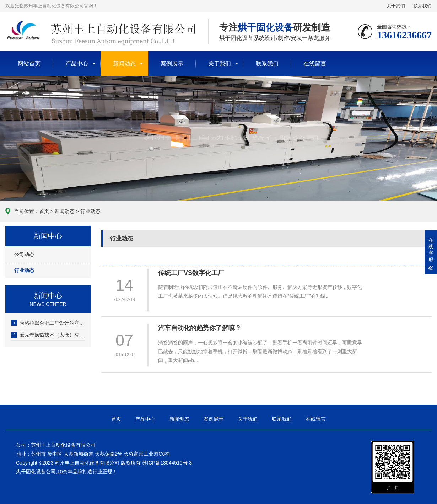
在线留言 (315, 63)
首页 (44, 211)
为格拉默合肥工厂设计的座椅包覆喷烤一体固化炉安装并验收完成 (48, 323)
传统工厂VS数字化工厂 (191, 273)
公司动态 (24, 254)
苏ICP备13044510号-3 (167, 463)
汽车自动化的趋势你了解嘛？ (200, 328)
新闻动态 (124, 63)
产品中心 (77, 63)
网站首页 (29, 63)
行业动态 (90, 211)
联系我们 (422, 6)
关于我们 (396, 6)
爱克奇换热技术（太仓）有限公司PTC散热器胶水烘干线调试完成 (48, 335)
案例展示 (172, 63)
